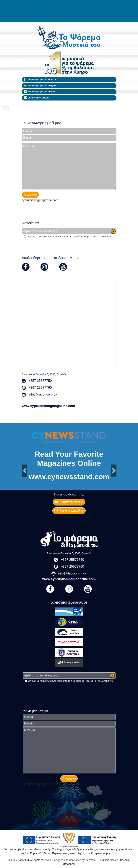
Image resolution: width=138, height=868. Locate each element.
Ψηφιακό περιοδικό (69, 511)
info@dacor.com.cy (43, 394)
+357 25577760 (40, 388)
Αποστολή (30, 195)
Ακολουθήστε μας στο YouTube (39, 92)
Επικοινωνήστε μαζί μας (36, 98)
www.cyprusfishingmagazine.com (48, 406)
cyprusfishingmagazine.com (40, 200)
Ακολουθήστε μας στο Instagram (40, 86)
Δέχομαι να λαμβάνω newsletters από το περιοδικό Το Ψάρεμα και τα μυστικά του (69, 237)
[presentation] (50, 211)
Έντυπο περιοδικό (69, 502)
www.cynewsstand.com (69, 477)
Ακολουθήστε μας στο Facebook (40, 80)
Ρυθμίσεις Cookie (108, 860)
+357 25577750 (40, 381)
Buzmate (91, 860)
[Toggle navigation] (5, 109)
